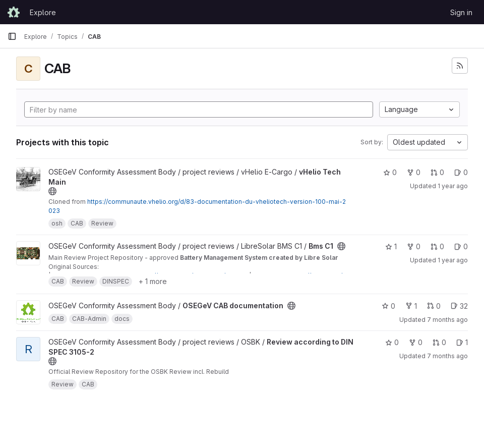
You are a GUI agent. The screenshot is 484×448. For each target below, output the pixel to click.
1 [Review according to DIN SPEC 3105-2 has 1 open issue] (462, 342)
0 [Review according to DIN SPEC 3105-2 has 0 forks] (416, 342)
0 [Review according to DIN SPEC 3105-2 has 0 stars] (392, 342)
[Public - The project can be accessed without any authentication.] (52, 191)
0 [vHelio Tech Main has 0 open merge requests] (437, 172)
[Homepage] (14, 12)
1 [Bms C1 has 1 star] (391, 246)
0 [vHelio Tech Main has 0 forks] (414, 172)
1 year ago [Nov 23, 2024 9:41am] (453, 186)
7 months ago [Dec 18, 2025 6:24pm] (447, 356)
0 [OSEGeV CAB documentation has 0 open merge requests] (434, 306)
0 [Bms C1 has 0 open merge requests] (437, 246)
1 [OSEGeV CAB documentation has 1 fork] (411, 306)
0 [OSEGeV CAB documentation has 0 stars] (388, 306)
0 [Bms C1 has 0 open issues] (461, 246)
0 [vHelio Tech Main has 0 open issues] (461, 172)
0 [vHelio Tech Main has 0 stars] (390, 172)
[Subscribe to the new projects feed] (460, 66)
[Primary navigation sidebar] (12, 36)
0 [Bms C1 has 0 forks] (414, 246)
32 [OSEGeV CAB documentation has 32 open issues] (459, 306)
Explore (43, 12)
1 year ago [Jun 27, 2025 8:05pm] (453, 260)
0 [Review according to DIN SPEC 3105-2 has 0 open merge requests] (439, 342)
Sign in (461, 12)
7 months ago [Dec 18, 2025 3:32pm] (447, 320)
